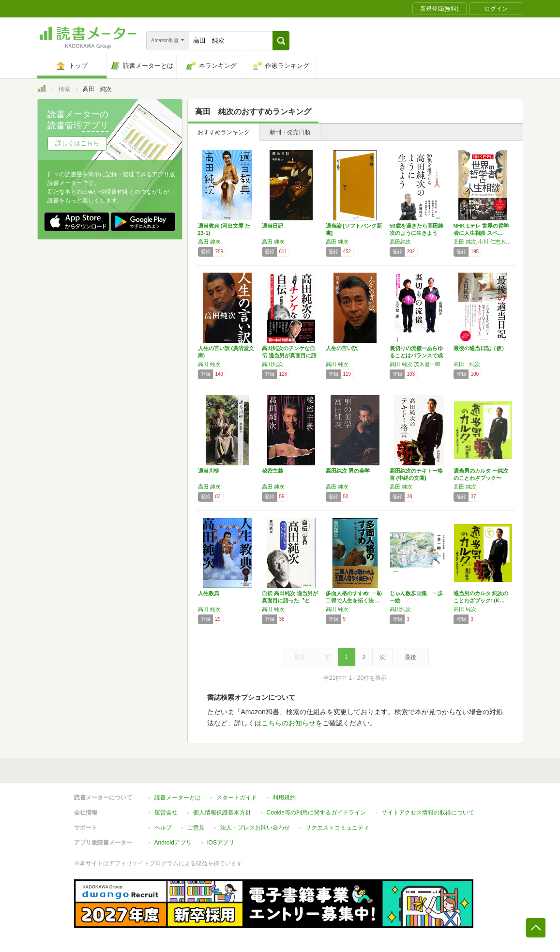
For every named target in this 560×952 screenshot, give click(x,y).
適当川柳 (209, 471)
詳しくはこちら (77, 143)
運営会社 (166, 813)
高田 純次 (209, 242)
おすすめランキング (224, 132)
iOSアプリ (221, 843)
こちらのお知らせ (288, 723)
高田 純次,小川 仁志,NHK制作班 (483, 242)
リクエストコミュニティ (337, 828)
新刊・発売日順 (290, 132)
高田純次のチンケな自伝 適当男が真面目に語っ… (289, 355)
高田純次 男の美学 (348, 471)
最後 (410, 657)
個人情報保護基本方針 (222, 813)
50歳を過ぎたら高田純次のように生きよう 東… (416, 233)
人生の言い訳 (342, 348)
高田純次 (400, 242)
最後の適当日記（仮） (480, 348)
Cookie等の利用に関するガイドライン (316, 813)
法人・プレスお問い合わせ (255, 828)
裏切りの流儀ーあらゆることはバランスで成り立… (416, 355)
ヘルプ (163, 828)
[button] (281, 41)
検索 (64, 89)
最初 (300, 657)
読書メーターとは (178, 798)
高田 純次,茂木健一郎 (415, 364)
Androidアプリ (173, 843)
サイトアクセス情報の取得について (428, 813)
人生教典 (209, 593)
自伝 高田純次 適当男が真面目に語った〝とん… (290, 600)
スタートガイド (237, 798)
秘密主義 (272, 471)
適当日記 (272, 226)
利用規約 (284, 798)
